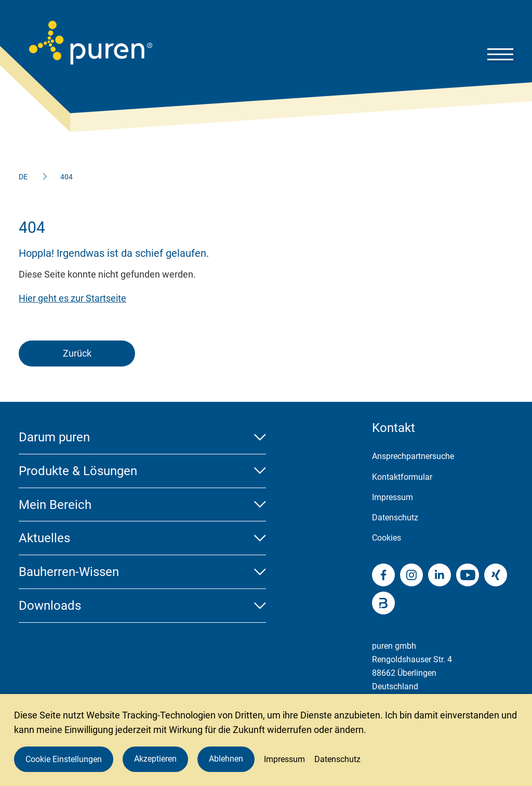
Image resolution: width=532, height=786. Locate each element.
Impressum (393, 497)
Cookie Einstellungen (64, 759)
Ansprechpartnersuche (413, 456)
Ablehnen (226, 759)
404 (66, 177)
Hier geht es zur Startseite (72, 298)
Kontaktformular (402, 477)
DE (23, 177)
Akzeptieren (155, 759)
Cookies (387, 538)
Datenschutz (395, 518)
